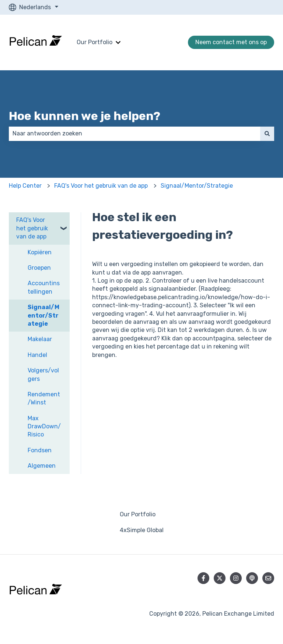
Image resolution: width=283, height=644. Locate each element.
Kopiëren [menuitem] (40, 252)
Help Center (25, 186)
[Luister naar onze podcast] (252, 578)
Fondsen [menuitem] (40, 450)
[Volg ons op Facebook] (203, 578)
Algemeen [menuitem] (42, 466)
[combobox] (134, 134)
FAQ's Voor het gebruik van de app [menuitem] (32, 228)
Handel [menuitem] (37, 355)
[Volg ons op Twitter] (220, 578)
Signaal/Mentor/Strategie (197, 186)
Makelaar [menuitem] (40, 339)
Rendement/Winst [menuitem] (44, 398)
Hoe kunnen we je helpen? (85, 116)
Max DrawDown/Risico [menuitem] (44, 427)
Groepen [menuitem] (39, 268)
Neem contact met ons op (231, 42)
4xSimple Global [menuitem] (142, 530)
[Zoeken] (267, 134)
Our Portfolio (95, 42)
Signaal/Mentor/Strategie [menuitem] (43, 315)
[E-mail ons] (268, 578)
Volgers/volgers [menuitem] (43, 374)
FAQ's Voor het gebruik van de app (101, 186)
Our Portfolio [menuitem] (138, 514)
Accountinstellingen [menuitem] (44, 287)
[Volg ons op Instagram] (236, 578)
